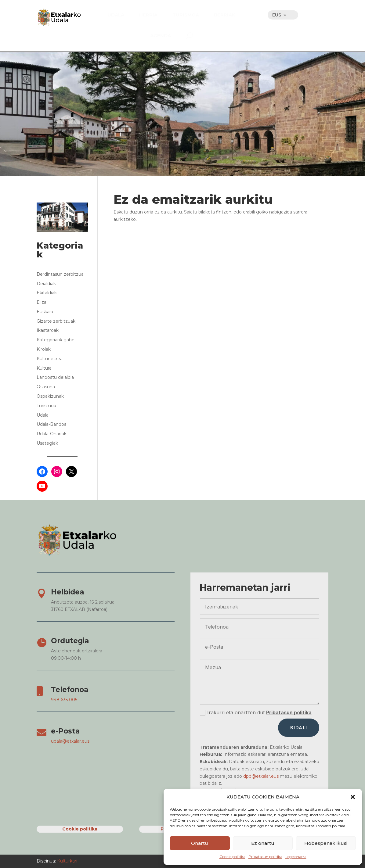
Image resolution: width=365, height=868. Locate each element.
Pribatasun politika (265, 857)
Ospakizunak (50, 396)
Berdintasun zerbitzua (60, 274)
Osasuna (46, 387)
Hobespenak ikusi (326, 843)
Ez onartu (263, 843)
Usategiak (47, 443)
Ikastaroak (48, 330)
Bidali (299, 728)
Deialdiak (46, 284)
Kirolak (44, 349)
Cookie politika (232, 857)
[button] (353, 797)
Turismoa (46, 406)
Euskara (45, 312)
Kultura (44, 368)
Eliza (42, 302)
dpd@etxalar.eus (261, 776)
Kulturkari (67, 861)
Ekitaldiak (47, 293)
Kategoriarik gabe (56, 340)
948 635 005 (64, 700)
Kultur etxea (50, 359)
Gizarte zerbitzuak (56, 321)
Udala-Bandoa (52, 424)
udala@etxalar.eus (70, 741)
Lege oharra (296, 857)
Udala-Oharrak (52, 434)
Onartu (200, 843)
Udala (43, 415)
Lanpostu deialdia (55, 377)
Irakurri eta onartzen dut (256, 713)
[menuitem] (116, 15)
